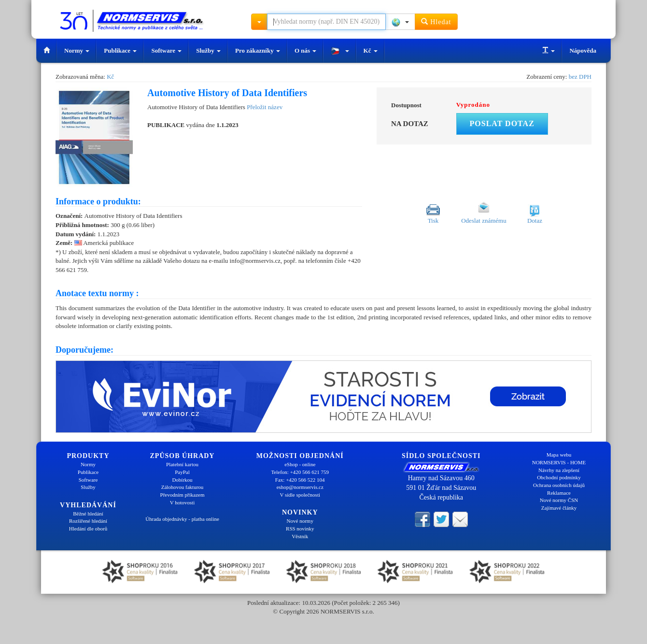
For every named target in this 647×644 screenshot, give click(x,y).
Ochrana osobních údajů (559, 485)
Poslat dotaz (502, 123)
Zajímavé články (559, 508)
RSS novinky (300, 529)
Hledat (436, 21)
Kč (371, 50)
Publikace (120, 50)
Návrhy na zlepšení (559, 470)
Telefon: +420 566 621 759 (300, 472)
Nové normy (300, 521)
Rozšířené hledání (88, 521)
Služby (208, 50)
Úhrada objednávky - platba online (182, 519)
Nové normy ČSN (559, 500)
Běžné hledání (88, 514)
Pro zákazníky (258, 50)
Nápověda (583, 50)
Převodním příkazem (183, 495)
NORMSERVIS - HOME (559, 462)
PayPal (182, 472)
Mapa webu (559, 455)
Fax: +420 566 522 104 (300, 480)
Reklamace (559, 493)
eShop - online (300, 464)
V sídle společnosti (300, 495)
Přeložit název (265, 107)
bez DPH (580, 77)
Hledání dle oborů (88, 529)
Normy (77, 50)
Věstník (300, 536)
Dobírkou (182, 480)
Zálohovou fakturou (183, 487)
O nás (305, 50)
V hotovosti (182, 502)
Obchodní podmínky (559, 477)
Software (166, 50)
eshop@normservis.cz (300, 487)
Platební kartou (182, 464)
